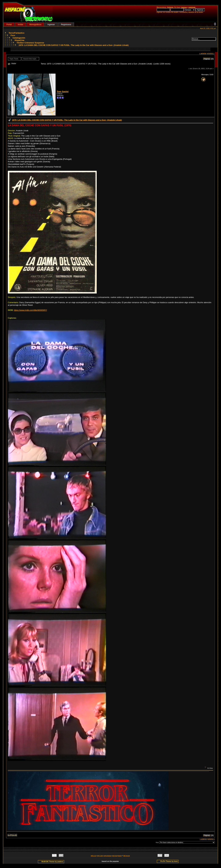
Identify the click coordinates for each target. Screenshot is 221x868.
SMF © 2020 (100, 856)
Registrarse (66, 24)
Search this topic (30, 59)
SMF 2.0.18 (93, 856)
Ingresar (51, 24)
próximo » (211, 53)
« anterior (203, 53)
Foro (13, 35)
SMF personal (126, 856)
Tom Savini (63, 92)
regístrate (192, 7)
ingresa (184, 7)
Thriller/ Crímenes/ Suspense (30, 43)
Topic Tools (14, 59)
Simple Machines (107, 856)
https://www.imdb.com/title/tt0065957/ (30, 310)
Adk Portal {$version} (117, 856)
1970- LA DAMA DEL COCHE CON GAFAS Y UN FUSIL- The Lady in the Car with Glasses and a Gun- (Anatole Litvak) (74, 45)
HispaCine (19, 40)
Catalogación (19, 38)
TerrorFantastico (16, 33)
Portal (9, 24)
